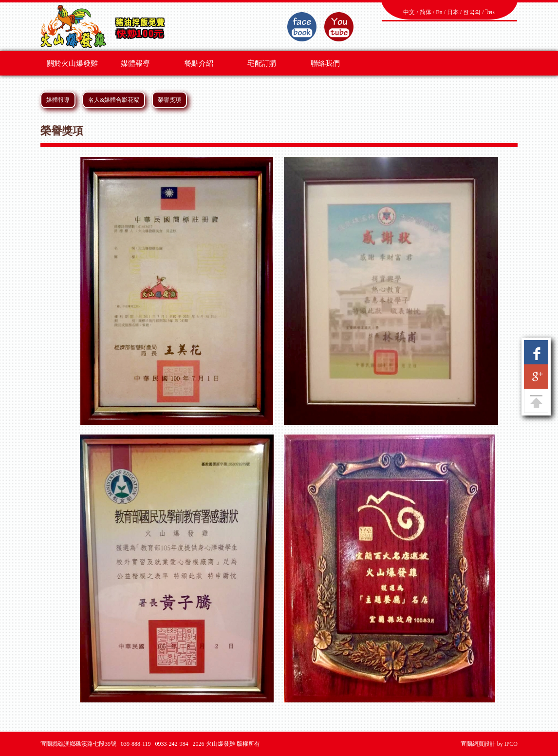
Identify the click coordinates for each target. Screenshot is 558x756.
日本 (453, 12)
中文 (409, 12)
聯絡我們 (325, 63)
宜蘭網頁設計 (478, 744)
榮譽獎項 (169, 100)
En (439, 12)
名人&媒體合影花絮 (114, 100)
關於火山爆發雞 (72, 63)
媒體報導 (135, 63)
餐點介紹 (199, 63)
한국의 (472, 12)
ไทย (491, 12)
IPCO (511, 744)
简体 (426, 12)
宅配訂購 (262, 63)
